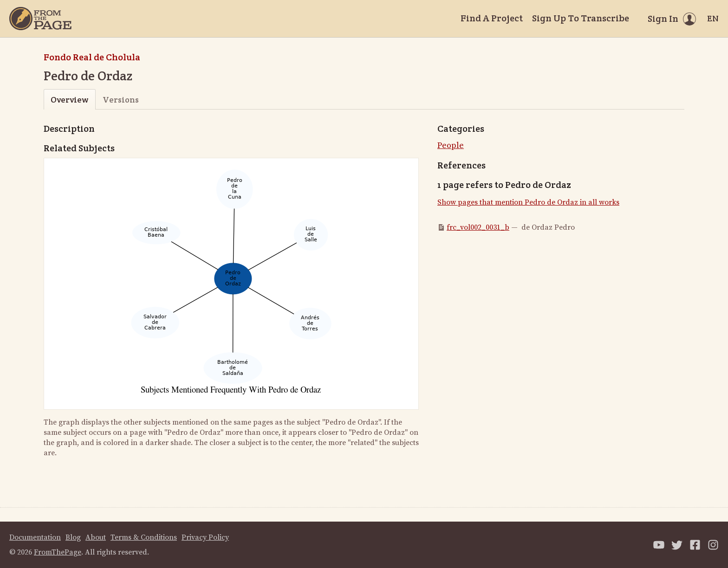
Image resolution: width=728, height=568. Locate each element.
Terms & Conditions (144, 537)
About (96, 537)
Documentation (35, 537)
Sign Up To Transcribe (581, 18)
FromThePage (58, 552)
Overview (69, 100)
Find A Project (492, 18)
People (451, 145)
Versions (121, 100)
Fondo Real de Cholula (92, 57)
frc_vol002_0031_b (478, 227)
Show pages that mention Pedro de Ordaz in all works (528, 202)
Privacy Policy (205, 537)
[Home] (40, 19)
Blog (73, 537)
